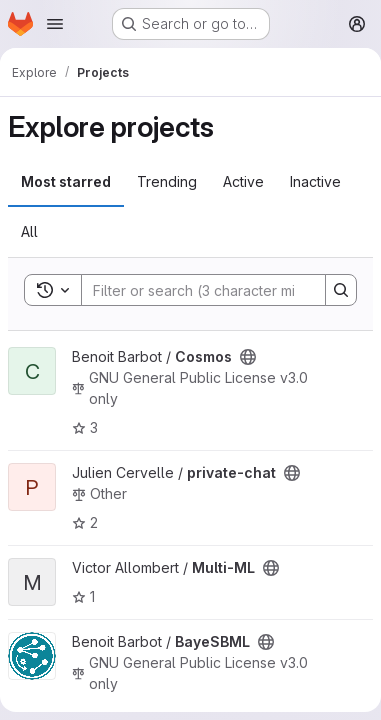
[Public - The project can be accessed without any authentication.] (248, 357)
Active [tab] (243, 181)
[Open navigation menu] (55, 24)
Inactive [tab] (315, 181)
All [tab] (29, 231)
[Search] (213, 290)
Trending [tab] (167, 181)
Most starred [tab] (66, 181)
